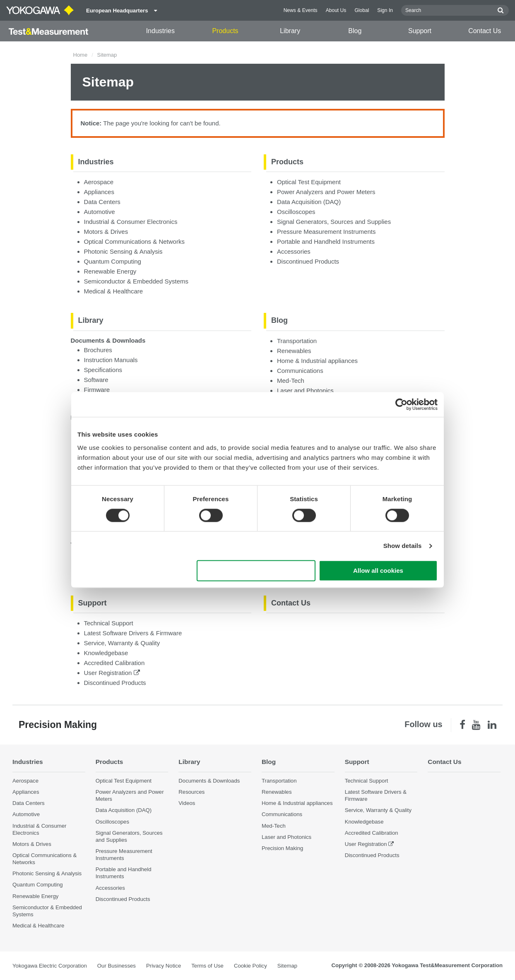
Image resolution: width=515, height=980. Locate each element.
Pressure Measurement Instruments (326, 232)
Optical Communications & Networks (134, 241)
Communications (300, 371)
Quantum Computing (113, 261)
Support (420, 31)
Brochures (98, 350)
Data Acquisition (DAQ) (309, 202)
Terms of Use (207, 966)
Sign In (385, 10)
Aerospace (99, 182)
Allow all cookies (378, 571)
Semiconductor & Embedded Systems (136, 281)
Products (225, 31)
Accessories (294, 251)
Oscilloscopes (296, 212)
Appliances (99, 192)
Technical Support (109, 623)
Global (362, 10)
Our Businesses (117, 966)
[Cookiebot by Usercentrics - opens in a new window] (401, 404)
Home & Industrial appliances (317, 361)
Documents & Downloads (108, 340)
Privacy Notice (164, 966)
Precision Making (282, 848)
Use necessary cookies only (256, 571)
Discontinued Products (308, 261)
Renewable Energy (110, 271)
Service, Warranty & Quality (122, 643)
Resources (191, 792)
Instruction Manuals (111, 360)
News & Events (301, 10)
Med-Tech (291, 381)
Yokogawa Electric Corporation (50, 966)
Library (290, 31)
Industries (160, 31)
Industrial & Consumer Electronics (131, 222)
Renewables (294, 351)
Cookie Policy (250, 966)
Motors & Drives (106, 232)
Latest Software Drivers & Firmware (133, 633)
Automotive (100, 212)
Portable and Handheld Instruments (326, 241)
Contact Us (485, 31)
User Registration (112, 673)
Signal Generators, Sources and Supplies (334, 222)
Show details (403, 546)
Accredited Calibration (114, 663)
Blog (355, 31)
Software (96, 380)
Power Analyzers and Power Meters (326, 192)
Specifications (103, 370)
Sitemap (287, 966)
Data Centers (102, 202)
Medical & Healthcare (114, 291)
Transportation (297, 341)
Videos (187, 803)
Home (81, 55)
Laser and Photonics (305, 390)
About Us (336, 10)
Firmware (97, 390)
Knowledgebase (106, 653)
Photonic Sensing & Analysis (123, 251)
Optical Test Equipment (309, 182)
